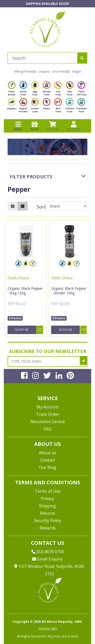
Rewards (48, 528)
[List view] (23, 206)
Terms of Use (48, 491)
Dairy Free (23, 90)
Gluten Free (47, 90)
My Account (48, 407)
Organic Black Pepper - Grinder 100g (69, 291)
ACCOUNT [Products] (74, 126)
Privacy (48, 498)
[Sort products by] (66, 206)
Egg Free (35, 90)
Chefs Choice (18, 278)
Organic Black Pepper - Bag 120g (25, 291)
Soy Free (58, 90)
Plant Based (12, 90)
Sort (41, 207)
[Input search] (43, 58)
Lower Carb (35, 107)
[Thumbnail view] (13, 206)
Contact (48, 460)
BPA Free (58, 107)
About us (48, 453)
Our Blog (48, 467)
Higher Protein (23, 107)
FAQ (48, 429)
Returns (48, 513)
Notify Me (22, 330)
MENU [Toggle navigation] (18, 126)
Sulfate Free (70, 107)
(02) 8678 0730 (48, 552)
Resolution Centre (48, 422)
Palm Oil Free (81, 90)
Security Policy (48, 521)
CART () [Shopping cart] (52, 126)
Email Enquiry (48, 559)
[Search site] (82, 58)
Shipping (48, 506)
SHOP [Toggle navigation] (34, 126)
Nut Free (70, 90)
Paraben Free (82, 107)
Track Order (48, 414)
